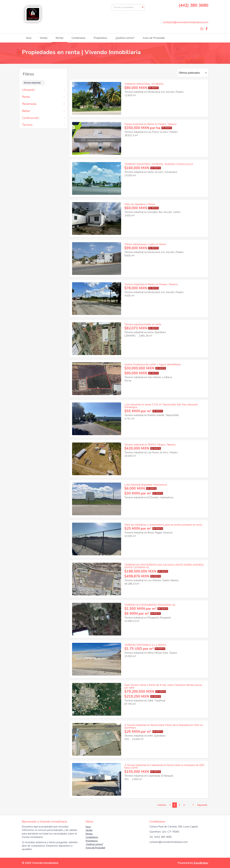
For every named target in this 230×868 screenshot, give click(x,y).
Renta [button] (43, 97)
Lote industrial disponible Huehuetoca (146, 485)
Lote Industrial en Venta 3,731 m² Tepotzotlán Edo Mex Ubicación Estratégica (161, 406)
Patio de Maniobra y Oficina (140, 204)
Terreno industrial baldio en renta (143, 324)
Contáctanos (79, 38)
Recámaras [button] (43, 104)
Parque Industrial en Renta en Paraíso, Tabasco (150, 124)
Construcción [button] (43, 118)
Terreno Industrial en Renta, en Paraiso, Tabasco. (151, 284)
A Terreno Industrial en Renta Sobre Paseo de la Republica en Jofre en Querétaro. (164, 726)
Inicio (29, 38)
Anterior (162, 805)
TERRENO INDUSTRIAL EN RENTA (144, 84)
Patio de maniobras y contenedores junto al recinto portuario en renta (163, 525)
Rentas (60, 38)
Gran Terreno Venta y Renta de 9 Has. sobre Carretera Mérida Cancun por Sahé (163, 686)
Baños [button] (43, 111)
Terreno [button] (43, 125)
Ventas (44, 38)
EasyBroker (201, 863)
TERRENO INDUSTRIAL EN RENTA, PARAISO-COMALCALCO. (159, 164)
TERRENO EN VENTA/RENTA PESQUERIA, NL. (150, 605)
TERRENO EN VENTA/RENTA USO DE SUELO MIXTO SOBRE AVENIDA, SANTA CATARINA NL (164, 566)
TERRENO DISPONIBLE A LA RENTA (145, 645)
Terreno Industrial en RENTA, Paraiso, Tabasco (150, 445)
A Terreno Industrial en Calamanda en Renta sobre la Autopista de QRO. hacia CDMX (165, 767)
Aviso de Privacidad (154, 38)
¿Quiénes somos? (125, 38)
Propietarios (100, 38)
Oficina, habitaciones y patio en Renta (145, 244)
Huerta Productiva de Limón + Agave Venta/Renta (153, 365)
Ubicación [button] (43, 90)
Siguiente (202, 805)
